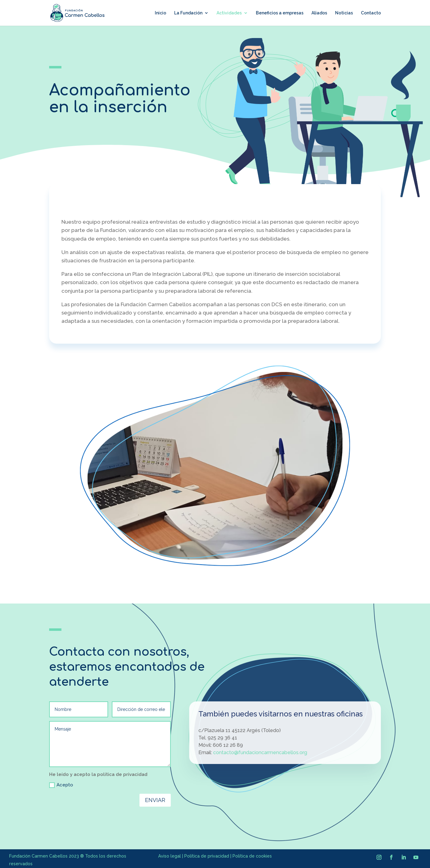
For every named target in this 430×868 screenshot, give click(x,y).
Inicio (160, 13)
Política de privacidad (207, 856)
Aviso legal (170, 856)
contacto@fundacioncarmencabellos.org (260, 752)
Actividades (229, 13)
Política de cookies (252, 856)
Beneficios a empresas (280, 13)
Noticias (344, 13)
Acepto (61, 785)
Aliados (319, 13)
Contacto (371, 13)
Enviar (155, 800)
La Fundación (188, 13)
